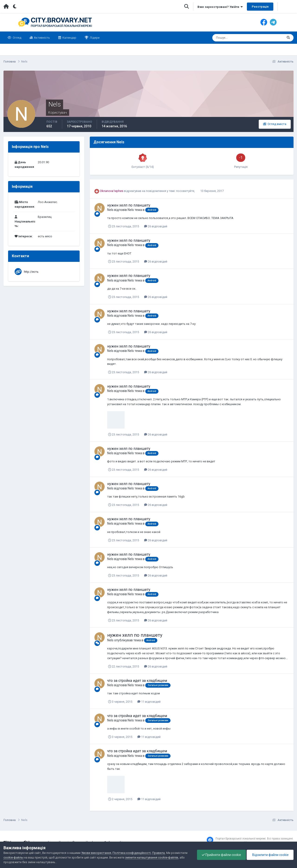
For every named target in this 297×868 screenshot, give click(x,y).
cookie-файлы (13, 857)
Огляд (17, 38)
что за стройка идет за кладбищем (137, 681)
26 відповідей (156, 226)
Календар (69, 38)
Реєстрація (260, 7)
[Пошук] (230, 38)
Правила (158, 853)
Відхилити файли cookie (270, 855)
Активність (42, 38)
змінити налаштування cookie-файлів (152, 857)
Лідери (94, 38)
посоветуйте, (186, 191)
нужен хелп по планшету (129, 205)
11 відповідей (149, 702)
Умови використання (96, 853)
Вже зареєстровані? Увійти (220, 7)
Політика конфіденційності (132, 853)
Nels (110, 210)
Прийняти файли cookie (221, 855)
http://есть (31, 272)
